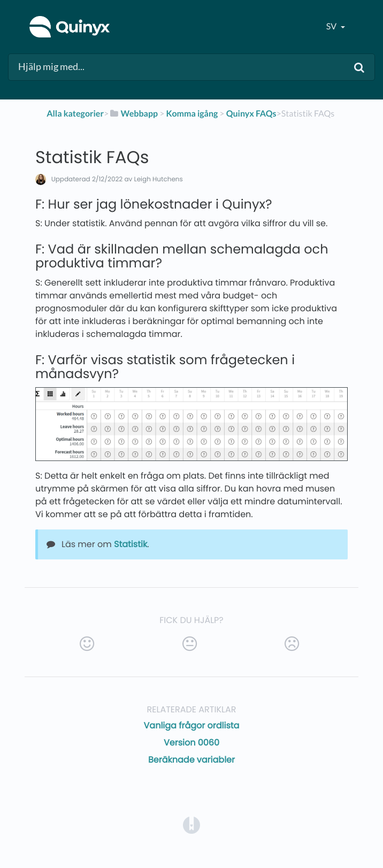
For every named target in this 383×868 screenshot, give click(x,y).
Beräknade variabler (191, 760)
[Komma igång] (192, 114)
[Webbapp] (133, 114)
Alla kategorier (75, 114)
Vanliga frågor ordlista (192, 725)
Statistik (131, 544)
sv (332, 26)
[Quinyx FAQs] (251, 114)
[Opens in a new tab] (191, 825)
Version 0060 (191, 743)
